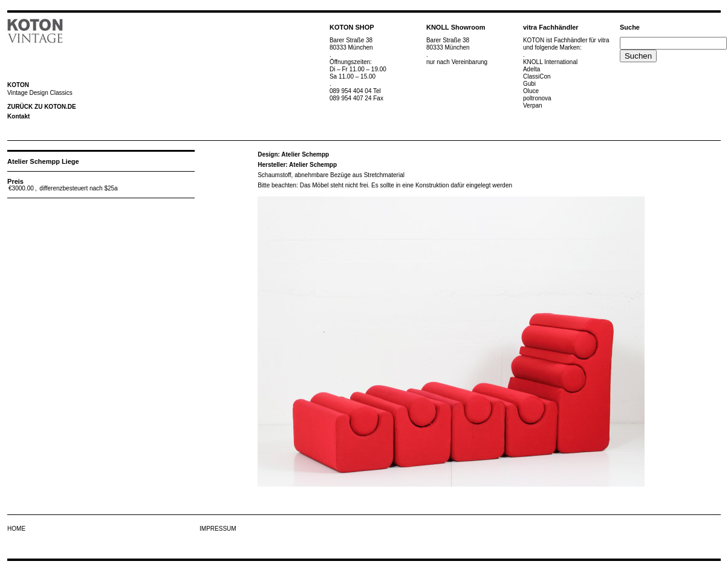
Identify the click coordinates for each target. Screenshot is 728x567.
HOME (16, 529)
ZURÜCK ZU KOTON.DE (42, 107)
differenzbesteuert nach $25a (78, 188)
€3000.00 (21, 188)
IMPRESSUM (218, 529)
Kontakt (18, 116)
